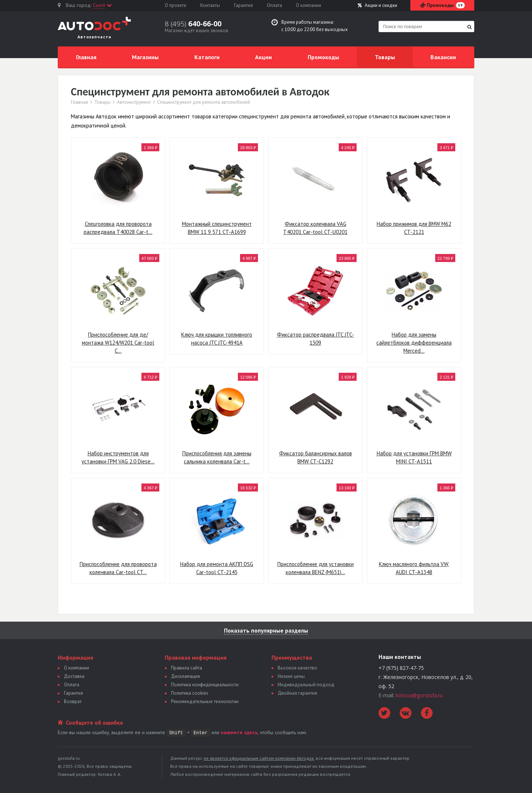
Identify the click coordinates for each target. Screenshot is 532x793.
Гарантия (243, 5)
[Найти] (470, 27)
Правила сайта (187, 668)
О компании (309, 5)
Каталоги (207, 57)
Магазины (145, 57)
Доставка (74, 676)
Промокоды (323, 57)
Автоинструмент (134, 102)
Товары (385, 57)
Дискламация (185, 676)
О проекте (176, 5)
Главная (86, 57)
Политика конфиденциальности (205, 685)
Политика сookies (190, 693)
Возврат (73, 701)
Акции (377, 5)
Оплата (274, 5)
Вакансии (443, 57)
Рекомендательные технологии (205, 701)
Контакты (210, 5)
